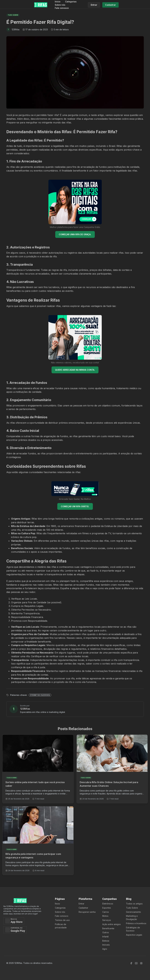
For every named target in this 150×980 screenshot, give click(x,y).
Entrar (81, 904)
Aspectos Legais (134, 935)
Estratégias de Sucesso (133, 929)
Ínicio (57, 904)
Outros (106, 932)
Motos (105, 916)
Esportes (107, 908)
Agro (105, 949)
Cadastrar (83, 908)
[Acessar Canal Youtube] (136, 963)
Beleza (106, 941)
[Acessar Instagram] (141, 963)
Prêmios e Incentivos (136, 923)
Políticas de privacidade (61, 926)
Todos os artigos (134, 904)
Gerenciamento (133, 912)
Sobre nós (60, 5)
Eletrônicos (108, 904)
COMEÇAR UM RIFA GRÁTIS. (75, 506)
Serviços (107, 920)
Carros (106, 912)
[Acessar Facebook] (131, 963)
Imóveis (106, 945)
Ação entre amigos (112, 924)
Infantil (105, 937)
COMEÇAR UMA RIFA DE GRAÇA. (75, 234)
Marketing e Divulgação (132, 918)
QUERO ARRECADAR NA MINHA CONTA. (75, 370)
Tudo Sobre (132, 908)
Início (58, 2)
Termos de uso (62, 920)
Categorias (71, 2)
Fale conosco (62, 8)
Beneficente (108, 928)
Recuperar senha (87, 912)
